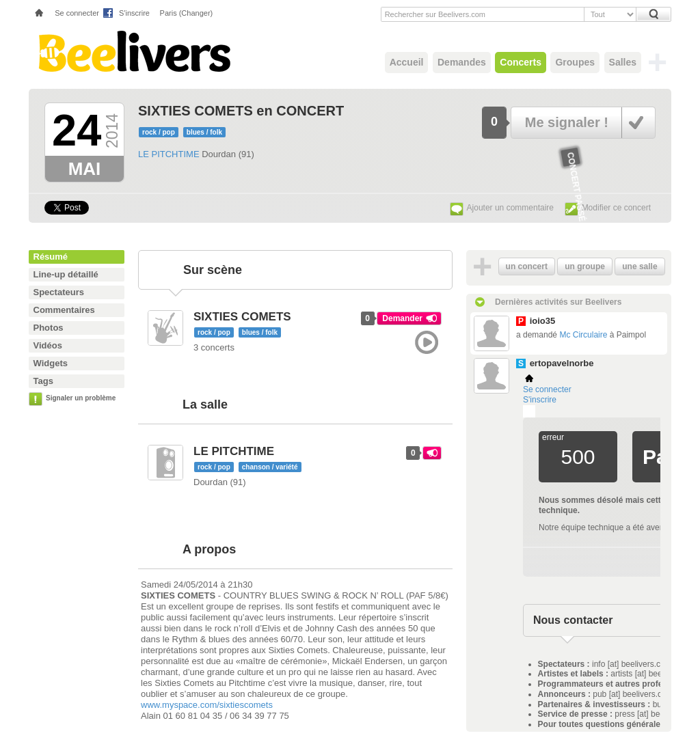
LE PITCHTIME (169, 154)
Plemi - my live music (529, 411)
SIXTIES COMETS (242, 317)
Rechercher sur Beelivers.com (435, 14)
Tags (43, 381)
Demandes (462, 62)
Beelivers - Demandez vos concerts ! (133, 51)
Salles (623, 62)
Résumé (51, 257)
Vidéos (48, 345)
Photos (49, 328)
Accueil (407, 62)
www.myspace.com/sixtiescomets (207, 705)
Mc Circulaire (583, 335)
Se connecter (77, 13)
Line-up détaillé (66, 274)
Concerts (521, 62)
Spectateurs (59, 292)
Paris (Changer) (187, 13)
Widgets (51, 363)
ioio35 (543, 321)
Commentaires (64, 310)
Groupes (575, 62)
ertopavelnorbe (562, 363)
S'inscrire (134, 13)
